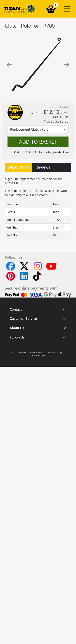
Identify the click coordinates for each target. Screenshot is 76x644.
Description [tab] (19, 167)
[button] (67, 9)
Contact (16, 309)
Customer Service (23, 322)
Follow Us (17, 345)
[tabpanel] (38, 207)
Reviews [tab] (43, 167)
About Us (17, 334)
